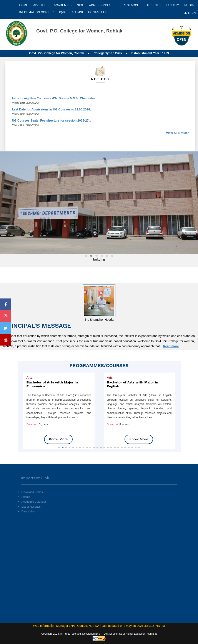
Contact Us (98, 12)
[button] (59, 447)
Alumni (78, 12)
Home (24, 5)
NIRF (80, 5)
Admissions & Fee (104, 5)
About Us (41, 5)
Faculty (173, 5)
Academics (63, 5)
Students (153, 5)
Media (189, 5)
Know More (58, 439)
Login (190, 13)
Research (131, 5)
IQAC (63, 12)
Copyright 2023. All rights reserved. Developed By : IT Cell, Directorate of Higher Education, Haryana (99, 634)
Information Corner (37, 12)
